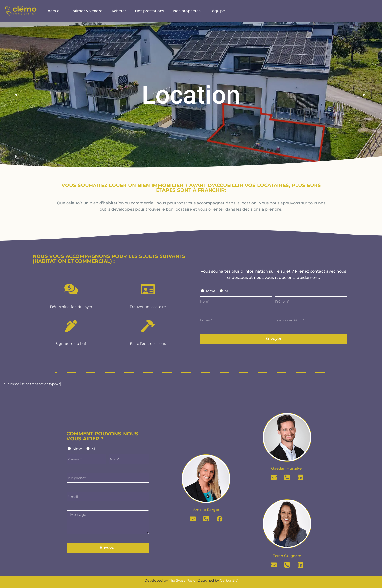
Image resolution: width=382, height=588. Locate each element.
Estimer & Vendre (86, 11)
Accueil (55, 11)
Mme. (211, 291)
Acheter (119, 11)
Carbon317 (229, 580)
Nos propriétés (187, 11)
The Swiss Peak (182, 580)
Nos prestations (150, 11)
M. (227, 291)
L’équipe (217, 11)
